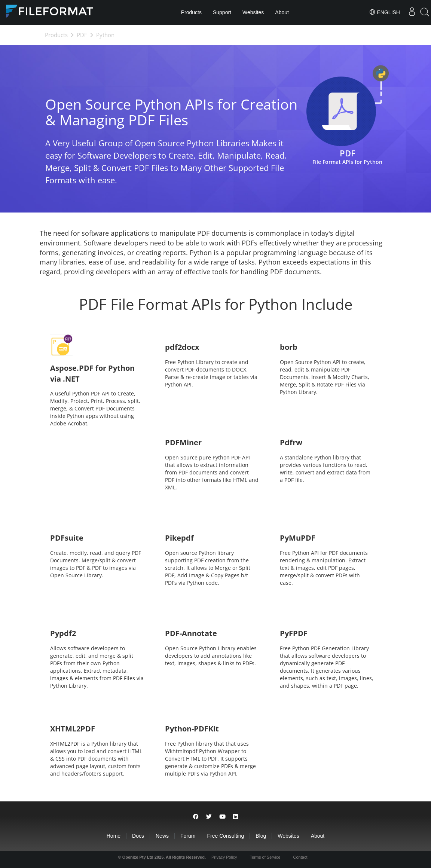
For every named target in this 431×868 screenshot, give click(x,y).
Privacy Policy (224, 857)
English (384, 12)
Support (222, 12)
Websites (253, 12)
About (282, 12)
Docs (138, 836)
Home (114, 836)
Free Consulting (225, 836)
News (162, 836)
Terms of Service (265, 857)
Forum (188, 836)
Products (191, 12)
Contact (300, 857)
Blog (261, 836)
